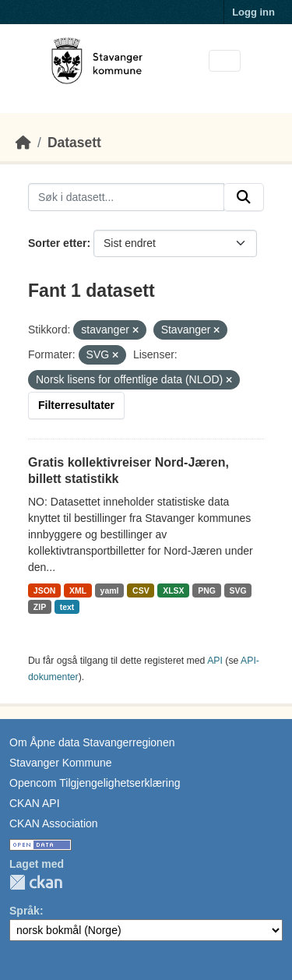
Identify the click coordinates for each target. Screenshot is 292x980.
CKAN (36, 882)
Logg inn (253, 12)
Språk (25, 911)
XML (78, 590)
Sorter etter (57, 243)
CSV (141, 590)
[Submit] (244, 197)
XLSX (173, 590)
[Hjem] (23, 143)
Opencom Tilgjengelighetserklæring (95, 783)
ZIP (40, 607)
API (215, 661)
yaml (110, 590)
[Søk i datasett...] (126, 197)
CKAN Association (54, 823)
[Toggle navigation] (225, 61)
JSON (45, 590)
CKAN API (35, 803)
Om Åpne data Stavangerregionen (92, 742)
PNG (207, 590)
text (67, 607)
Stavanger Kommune (61, 763)
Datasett (74, 143)
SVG (237, 590)
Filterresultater (76, 405)
